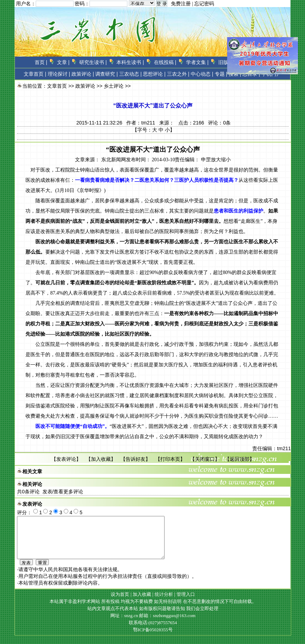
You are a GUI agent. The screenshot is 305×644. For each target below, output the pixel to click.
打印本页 (170, 459)
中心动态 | (202, 74)
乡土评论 (114, 86)
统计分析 (164, 603)
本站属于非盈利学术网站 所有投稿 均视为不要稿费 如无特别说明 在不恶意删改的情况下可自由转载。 (153, 610)
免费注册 (181, 4)
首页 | (41, 62)
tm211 (148, 123)
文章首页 (34, 74)
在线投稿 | (165, 62)
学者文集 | (197, 62)
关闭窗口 (205, 459)
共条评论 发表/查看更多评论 (50, 492)
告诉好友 (136, 459)
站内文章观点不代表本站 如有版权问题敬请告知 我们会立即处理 (153, 617)
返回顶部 (240, 459)
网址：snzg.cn (125, 624)
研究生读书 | (93, 62)
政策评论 (85, 86)
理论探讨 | (59, 74)
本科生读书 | (130, 62)
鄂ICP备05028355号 (153, 638)
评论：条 (219, 123)
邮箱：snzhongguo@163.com (167, 624)
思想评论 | (154, 74)
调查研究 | (107, 74)
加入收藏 (101, 459)
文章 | (63, 62)
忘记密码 (204, 4)
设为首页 (120, 603)
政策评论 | (83, 74)
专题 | (221, 74)
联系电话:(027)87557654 (153, 631)
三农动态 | (131, 74)
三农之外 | (178, 74)
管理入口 (186, 603)
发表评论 (66, 459)
